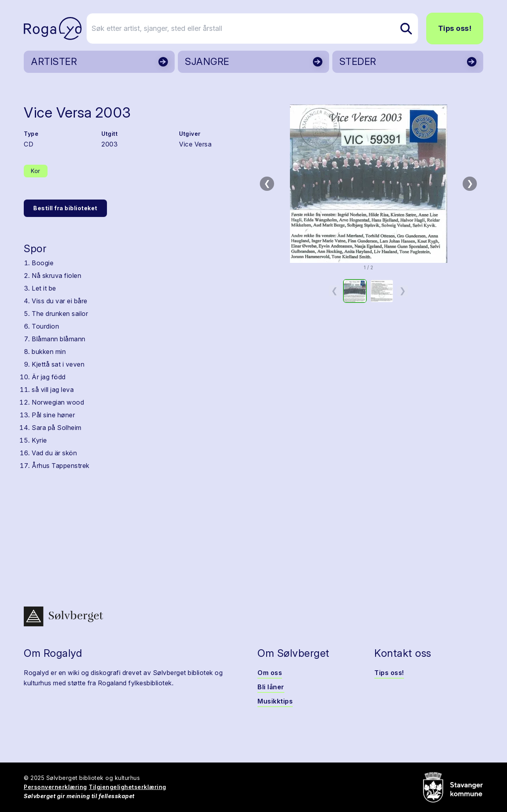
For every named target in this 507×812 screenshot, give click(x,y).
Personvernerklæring (55, 787)
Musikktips (275, 701)
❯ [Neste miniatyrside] (403, 291)
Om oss (270, 673)
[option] (355, 291)
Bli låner (271, 687)
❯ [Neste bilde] (470, 183)
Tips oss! (455, 28)
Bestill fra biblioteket (65, 208)
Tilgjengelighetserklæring (128, 787)
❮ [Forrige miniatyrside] (335, 291)
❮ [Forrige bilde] (267, 183)
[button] (368, 184)
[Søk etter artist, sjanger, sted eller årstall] (257, 29)
